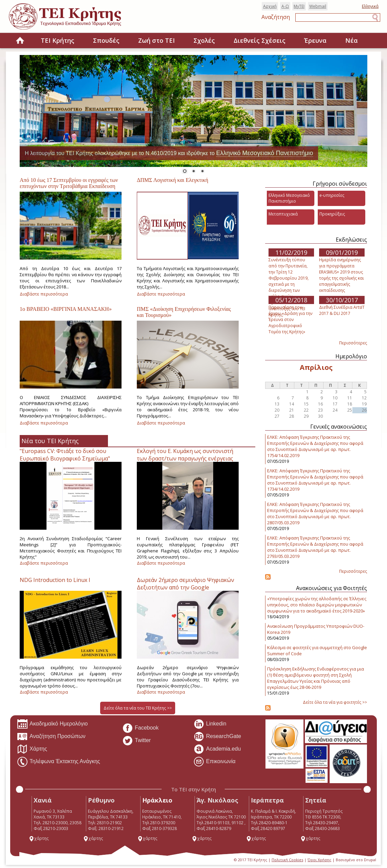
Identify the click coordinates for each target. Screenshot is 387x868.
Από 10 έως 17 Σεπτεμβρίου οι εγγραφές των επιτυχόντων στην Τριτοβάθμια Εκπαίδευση (69, 183)
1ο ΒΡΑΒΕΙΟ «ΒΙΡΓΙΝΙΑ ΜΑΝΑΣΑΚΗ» (66, 309)
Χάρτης (32, 749)
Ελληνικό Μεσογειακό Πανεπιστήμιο (265, 153)
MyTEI (299, 6)
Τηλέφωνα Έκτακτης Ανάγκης (59, 762)
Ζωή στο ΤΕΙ (156, 40)
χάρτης (39, 838)
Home (20, 41)
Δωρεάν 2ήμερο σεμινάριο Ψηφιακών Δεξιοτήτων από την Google (186, 584)
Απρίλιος (316, 367)
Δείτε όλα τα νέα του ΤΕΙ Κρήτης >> (138, 708)
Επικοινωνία (215, 762)
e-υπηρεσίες (332, 195)
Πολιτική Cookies (287, 860)
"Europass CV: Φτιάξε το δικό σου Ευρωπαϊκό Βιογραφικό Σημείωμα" (65, 455)
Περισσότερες (353, 343)
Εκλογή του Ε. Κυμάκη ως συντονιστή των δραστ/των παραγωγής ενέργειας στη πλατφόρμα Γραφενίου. (185, 458)
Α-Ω (285, 6)
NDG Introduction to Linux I (55, 580)
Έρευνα (315, 40)
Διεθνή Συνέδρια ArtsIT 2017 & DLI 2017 (342, 310)
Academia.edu (217, 749)
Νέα (352, 40)
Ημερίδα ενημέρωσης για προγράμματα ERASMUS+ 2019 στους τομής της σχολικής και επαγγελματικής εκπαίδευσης (342, 275)
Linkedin (210, 724)
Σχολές (204, 40)
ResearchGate (217, 737)
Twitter (136, 741)
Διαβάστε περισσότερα (44, 294)
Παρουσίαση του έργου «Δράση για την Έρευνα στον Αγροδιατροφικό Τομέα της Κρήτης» (290, 319)
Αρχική (270, 6)
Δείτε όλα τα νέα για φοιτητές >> (335, 702)
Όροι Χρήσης (319, 860)
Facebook (140, 728)
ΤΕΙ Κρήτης (58, 40)
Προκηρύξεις (332, 214)
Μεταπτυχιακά (283, 214)
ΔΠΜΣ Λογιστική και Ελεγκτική (172, 180)
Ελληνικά (370, 6)
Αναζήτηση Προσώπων (51, 737)
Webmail (318, 6)
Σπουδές (106, 40)
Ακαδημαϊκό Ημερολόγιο (52, 724)
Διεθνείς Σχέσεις (260, 40)
